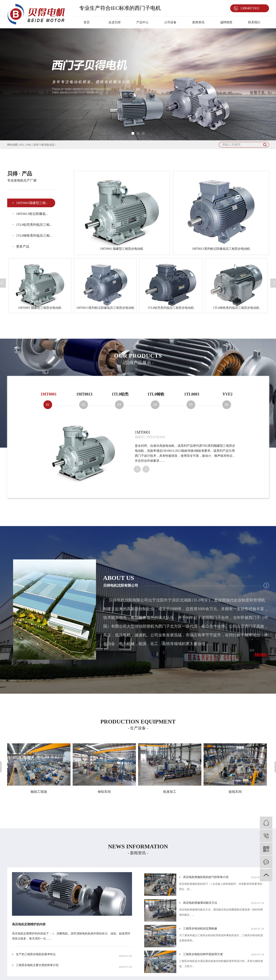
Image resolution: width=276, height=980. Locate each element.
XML (29, 145)
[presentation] (137, 469)
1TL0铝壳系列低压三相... (34, 225)
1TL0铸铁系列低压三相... (34, 236)
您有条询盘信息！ (45, 145)
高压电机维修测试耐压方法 (200, 903)
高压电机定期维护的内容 (29, 924)
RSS (22, 145)
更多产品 (23, 246)
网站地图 (12, 145)
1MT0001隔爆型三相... (32, 203)
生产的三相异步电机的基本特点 (36, 954)
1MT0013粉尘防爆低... (32, 214)
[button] (133, 133)
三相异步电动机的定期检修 (200, 928)
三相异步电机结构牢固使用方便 (203, 954)
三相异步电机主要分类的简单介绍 (37, 965)
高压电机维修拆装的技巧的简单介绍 (206, 877)
